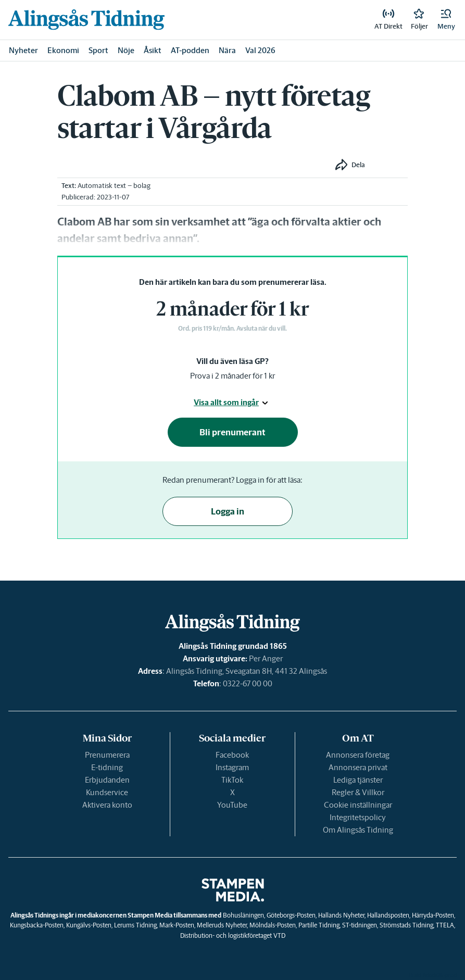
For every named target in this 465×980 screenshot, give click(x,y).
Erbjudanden (107, 780)
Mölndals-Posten (273, 925)
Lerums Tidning (135, 925)
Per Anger (266, 658)
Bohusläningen (243, 915)
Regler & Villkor (358, 792)
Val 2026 (260, 50)
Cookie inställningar (358, 805)
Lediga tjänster (358, 780)
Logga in (228, 511)
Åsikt (153, 50)
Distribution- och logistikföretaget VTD (233, 935)
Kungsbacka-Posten (37, 925)
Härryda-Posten (433, 915)
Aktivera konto (107, 805)
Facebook (232, 755)
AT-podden (190, 50)
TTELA (445, 925)
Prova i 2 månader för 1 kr (232, 376)
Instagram (232, 767)
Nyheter (23, 50)
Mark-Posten (177, 925)
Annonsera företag (358, 755)
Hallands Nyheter (341, 915)
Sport (98, 50)
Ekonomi (63, 50)
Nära (227, 50)
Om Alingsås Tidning (358, 830)
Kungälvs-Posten (89, 925)
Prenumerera (107, 755)
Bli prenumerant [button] (232, 432)
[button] (446, 20)
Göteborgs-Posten (291, 915)
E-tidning (107, 767)
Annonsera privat (358, 767)
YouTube (232, 805)
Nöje (126, 50)
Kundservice (107, 792)
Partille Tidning (319, 925)
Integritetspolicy (358, 817)
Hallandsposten (388, 915)
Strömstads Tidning (406, 925)
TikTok (232, 780)
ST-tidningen (360, 925)
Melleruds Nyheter (222, 925)
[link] (86, 20)
